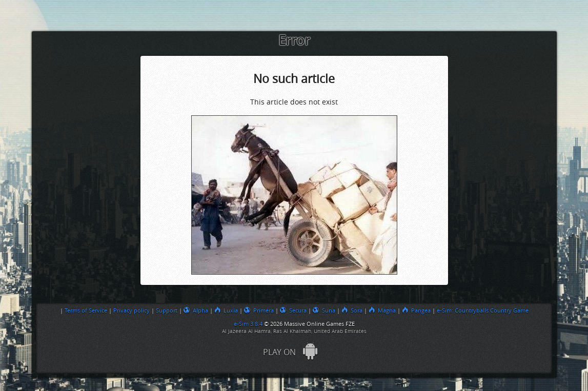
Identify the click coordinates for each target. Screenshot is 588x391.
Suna (324, 311)
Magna (382, 311)
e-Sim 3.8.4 (248, 324)
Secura (293, 311)
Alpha (196, 311)
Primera (259, 311)
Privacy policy (131, 311)
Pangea (416, 311)
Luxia (226, 311)
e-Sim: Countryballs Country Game (483, 311)
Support (167, 311)
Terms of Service (86, 311)
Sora (352, 311)
